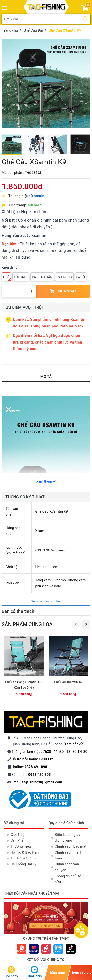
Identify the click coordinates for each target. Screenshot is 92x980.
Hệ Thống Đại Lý (23, 864)
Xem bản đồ (74, 744)
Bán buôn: (31, 775)
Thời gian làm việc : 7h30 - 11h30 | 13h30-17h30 (49, 752)
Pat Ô (81, 277)
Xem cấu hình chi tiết (46, 601)
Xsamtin (38, 196)
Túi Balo (21, 277)
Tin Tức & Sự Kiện (25, 858)
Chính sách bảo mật (71, 846)
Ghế (7, 278)
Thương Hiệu (21, 846)
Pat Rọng (64, 277)
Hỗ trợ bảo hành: (33, 759)
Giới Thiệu (19, 835)
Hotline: (29, 767)
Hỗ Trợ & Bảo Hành (26, 852)
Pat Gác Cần (42, 277)
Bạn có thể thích (18, 611)
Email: (37, 782)
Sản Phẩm (19, 840)
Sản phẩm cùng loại (28, 624)
